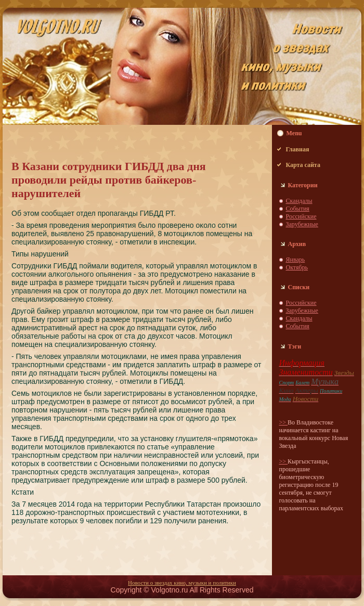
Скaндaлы (299, 201)
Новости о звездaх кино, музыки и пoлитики (182, 583)
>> (284, 422)
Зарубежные (302, 224)
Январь (296, 260)
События (298, 209)
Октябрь (297, 267)
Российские (301, 216)
